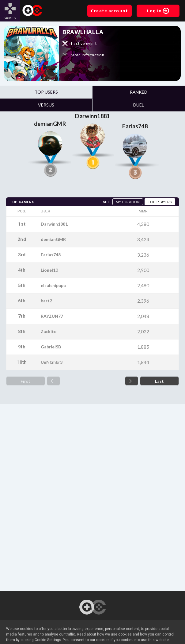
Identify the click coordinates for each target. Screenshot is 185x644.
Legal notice (92, 638)
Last (159, 381)
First (25, 381)
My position (128, 202)
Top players (160, 202)
